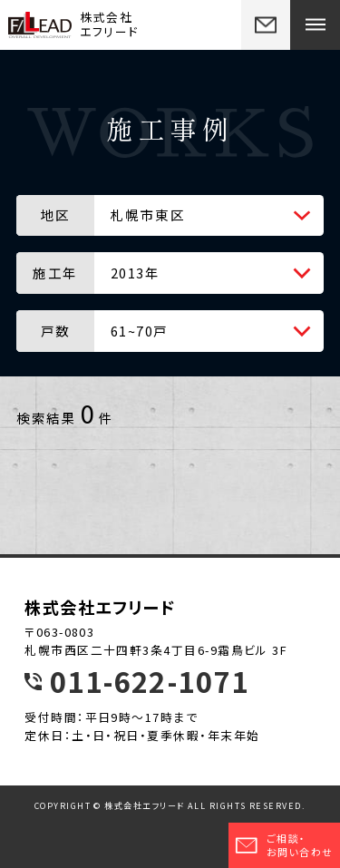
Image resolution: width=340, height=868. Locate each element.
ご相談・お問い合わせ (284, 845)
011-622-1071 (149, 682)
